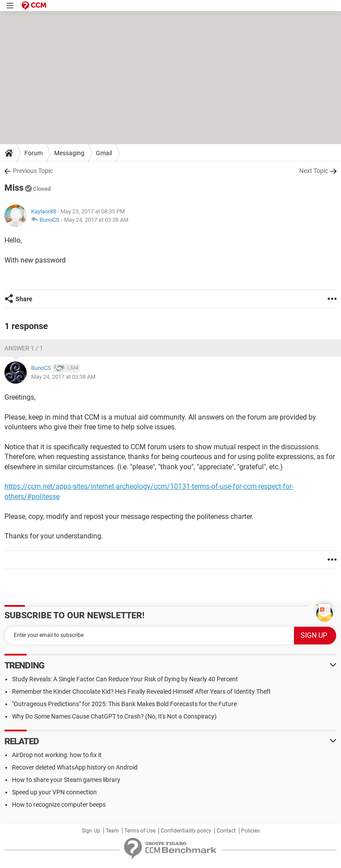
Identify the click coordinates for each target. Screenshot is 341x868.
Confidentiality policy (186, 831)
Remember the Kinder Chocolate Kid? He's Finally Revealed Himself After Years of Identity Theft (141, 691)
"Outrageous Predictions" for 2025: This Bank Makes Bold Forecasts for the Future (124, 704)
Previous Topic (33, 171)
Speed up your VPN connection (54, 792)
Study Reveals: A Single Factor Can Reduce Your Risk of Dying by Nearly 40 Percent (125, 679)
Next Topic (314, 171)
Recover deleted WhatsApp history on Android (75, 767)
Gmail (104, 153)
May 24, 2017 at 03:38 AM (96, 220)
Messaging (69, 153)
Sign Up (91, 831)
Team (112, 831)
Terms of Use (140, 831)
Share (24, 299)
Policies (250, 831)
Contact (226, 831)
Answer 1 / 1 (24, 348)
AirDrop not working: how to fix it (57, 755)
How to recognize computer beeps (59, 805)
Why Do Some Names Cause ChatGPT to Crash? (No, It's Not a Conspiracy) (114, 716)
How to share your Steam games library (66, 780)
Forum (34, 153)
